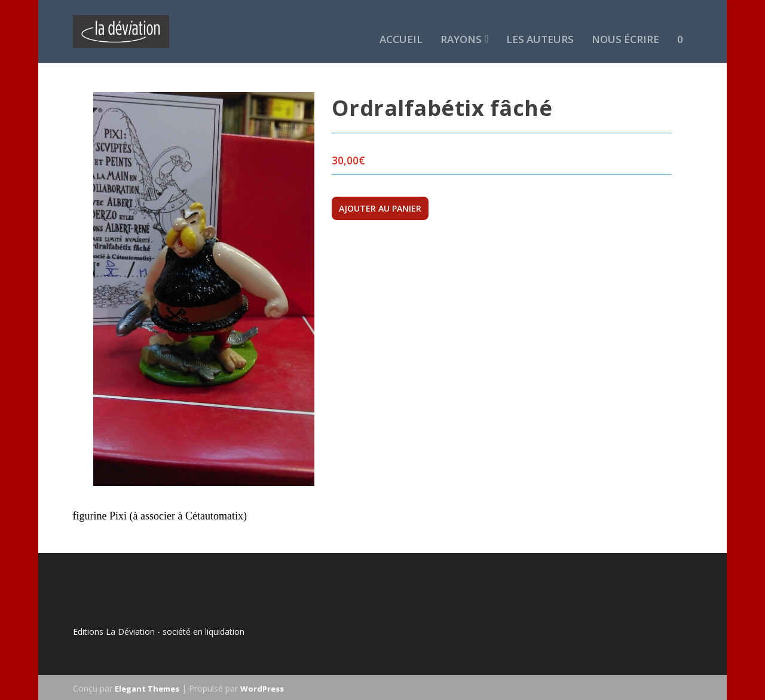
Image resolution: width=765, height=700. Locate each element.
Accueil (401, 25)
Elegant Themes (147, 686)
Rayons (461, 25)
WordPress (262, 686)
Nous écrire (625, 25)
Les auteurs (540, 25)
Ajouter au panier (380, 206)
